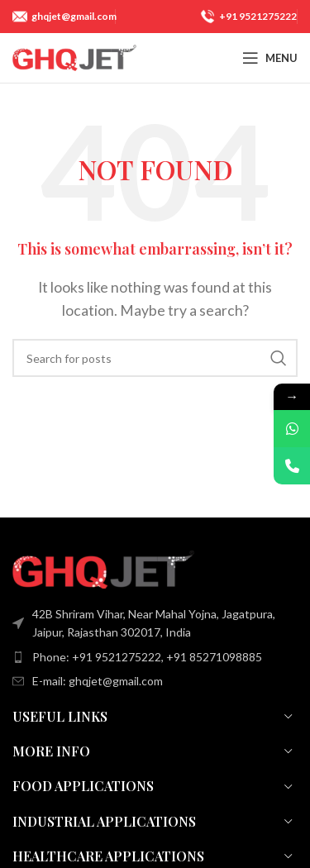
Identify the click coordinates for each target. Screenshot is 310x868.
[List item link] (155, 657)
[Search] (155, 358)
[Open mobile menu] (270, 58)
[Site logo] (74, 56)
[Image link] (103, 568)
